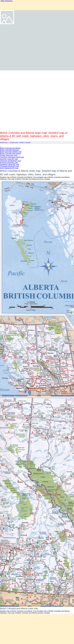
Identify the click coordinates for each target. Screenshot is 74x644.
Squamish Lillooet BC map (10, 164)
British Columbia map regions (11, 154)
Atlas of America (6, 1)
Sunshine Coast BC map (9, 159)
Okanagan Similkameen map (10, 161)
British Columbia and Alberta (10, 148)
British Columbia (25, 143)
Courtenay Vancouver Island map (12, 157)
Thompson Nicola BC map (9, 166)
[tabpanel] (37, 175)
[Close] (0, 146)
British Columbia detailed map (11, 152)
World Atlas (4, 143)
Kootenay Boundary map (9, 163)
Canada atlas (14, 143)
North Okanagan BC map (9, 168)
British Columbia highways (10, 150)
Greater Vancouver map (9, 155)
